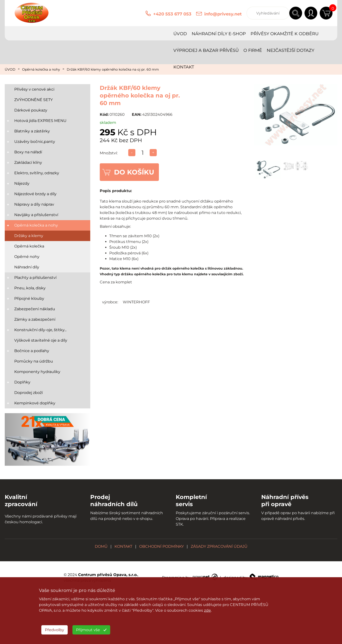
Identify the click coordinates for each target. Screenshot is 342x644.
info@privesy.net (223, 14)
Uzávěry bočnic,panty (35, 142)
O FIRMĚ (242, 34)
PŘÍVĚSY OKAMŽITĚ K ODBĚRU (124, 34)
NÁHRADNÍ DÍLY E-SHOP (58, 34)
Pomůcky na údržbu (34, 361)
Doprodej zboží (28, 393)
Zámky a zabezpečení (35, 319)
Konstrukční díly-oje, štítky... (40, 330)
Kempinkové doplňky (35, 403)
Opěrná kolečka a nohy (41, 69)
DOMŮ (101, 546)
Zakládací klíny (28, 162)
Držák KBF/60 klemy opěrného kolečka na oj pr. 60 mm (113, 69)
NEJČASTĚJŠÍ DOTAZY (280, 34)
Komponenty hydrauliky (37, 372)
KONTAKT (319, 34)
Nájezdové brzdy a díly (35, 194)
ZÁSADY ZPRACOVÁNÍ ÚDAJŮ (219, 546)
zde (207, 610)
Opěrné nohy (27, 257)
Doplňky (22, 382)
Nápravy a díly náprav (34, 204)
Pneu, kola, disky (30, 288)
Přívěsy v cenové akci (34, 89)
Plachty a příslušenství (35, 278)
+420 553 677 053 (172, 14)
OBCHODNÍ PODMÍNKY (161, 546)
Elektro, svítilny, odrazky (37, 173)
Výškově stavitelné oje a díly (41, 340)
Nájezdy (22, 183)
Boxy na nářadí (28, 152)
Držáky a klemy (29, 236)
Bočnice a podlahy (32, 351)
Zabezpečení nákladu (35, 309)
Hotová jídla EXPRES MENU (40, 121)
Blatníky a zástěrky (32, 131)
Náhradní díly (27, 267)
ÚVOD (20, 34)
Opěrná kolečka (29, 246)
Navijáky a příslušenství (36, 215)
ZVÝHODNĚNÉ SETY (33, 100)
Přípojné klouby (29, 298)
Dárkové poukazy (31, 110)
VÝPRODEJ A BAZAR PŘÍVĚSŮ (196, 34)
